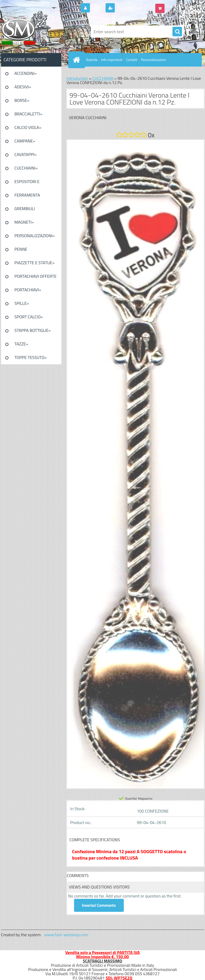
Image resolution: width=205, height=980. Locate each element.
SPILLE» (22, 303)
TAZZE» (21, 344)
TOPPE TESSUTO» (31, 357)
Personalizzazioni (154, 60)
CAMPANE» (25, 141)
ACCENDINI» (26, 73)
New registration (132, 8)
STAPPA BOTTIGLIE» (33, 330)
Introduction (78, 78)
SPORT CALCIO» (29, 317)
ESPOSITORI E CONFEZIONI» (27, 183)
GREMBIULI (25, 209)
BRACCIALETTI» (29, 114)
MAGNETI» (24, 222)
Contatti (132, 60)
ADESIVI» (23, 87)
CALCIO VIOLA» (28, 127)
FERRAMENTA (27, 195)
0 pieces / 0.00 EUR (183, 6)
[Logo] (37, 32)
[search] (177, 32)
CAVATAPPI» (26, 154)
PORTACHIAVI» (28, 290)
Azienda (92, 60)
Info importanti (112, 60)
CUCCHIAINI (103, 78)
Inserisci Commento (99, 905)
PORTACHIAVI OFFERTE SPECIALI (36, 278)
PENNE (21, 249)
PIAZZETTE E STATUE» (35, 263)
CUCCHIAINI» (26, 168)
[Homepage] (78, 60)
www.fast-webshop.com (66, 935)
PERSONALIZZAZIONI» (35, 236)
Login (97, 8)
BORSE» (22, 100)
